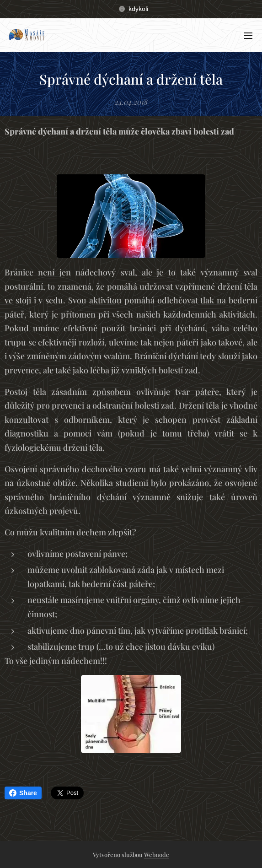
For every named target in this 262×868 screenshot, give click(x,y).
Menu (248, 36)
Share (23, 793)
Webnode (157, 855)
